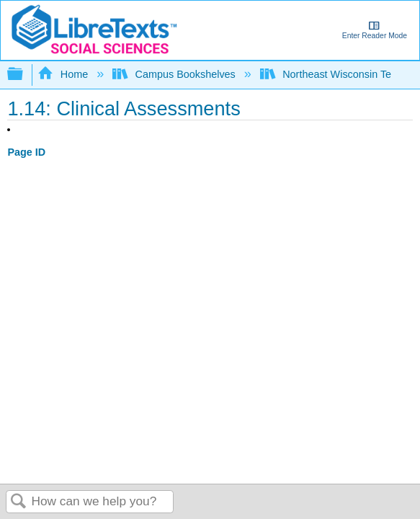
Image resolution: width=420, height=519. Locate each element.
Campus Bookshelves (175, 74)
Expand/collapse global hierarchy (24, 75)
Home (64, 74)
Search (19, 502)
